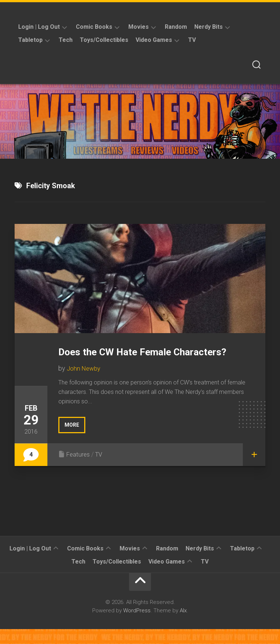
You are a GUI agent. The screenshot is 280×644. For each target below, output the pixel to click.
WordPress (137, 625)
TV (192, 40)
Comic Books (94, 27)
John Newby (85, 383)
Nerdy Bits (209, 27)
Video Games (154, 40)
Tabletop (30, 40)
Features (79, 469)
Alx (183, 625)
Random (176, 27)
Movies (139, 27)
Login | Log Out (39, 27)
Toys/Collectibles (104, 40)
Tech (66, 40)
